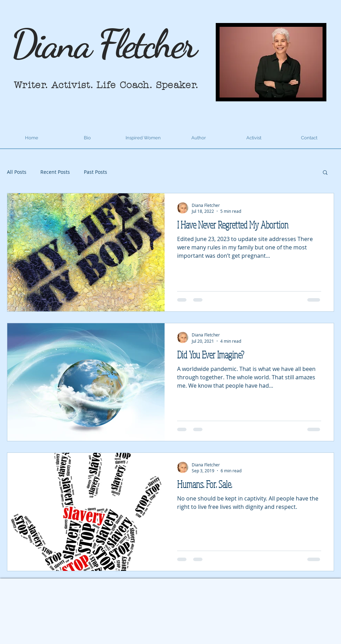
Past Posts (96, 172)
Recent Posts (55, 172)
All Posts (17, 172)
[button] (325, 173)
